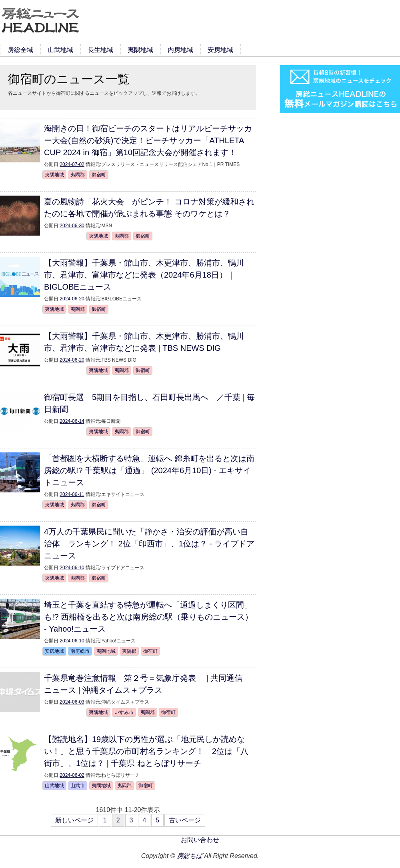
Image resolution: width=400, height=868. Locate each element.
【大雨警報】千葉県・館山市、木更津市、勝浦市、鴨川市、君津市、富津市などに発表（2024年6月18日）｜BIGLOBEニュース (144, 275)
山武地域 (60, 50)
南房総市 (80, 651)
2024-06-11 (72, 494)
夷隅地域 (140, 50)
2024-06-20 (72, 299)
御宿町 (99, 175)
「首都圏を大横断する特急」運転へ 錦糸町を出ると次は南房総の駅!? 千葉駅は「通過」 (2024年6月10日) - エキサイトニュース (149, 470)
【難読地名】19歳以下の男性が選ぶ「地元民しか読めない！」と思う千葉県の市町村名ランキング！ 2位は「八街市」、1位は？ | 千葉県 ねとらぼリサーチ (146, 751)
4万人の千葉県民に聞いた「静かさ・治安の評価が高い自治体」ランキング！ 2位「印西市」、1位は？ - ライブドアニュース (149, 544)
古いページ (185, 820)
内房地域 (180, 50)
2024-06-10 (72, 568)
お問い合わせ (200, 840)
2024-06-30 (72, 226)
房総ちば (190, 856)
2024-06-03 (72, 702)
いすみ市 (124, 712)
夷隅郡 (78, 175)
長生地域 (100, 50)
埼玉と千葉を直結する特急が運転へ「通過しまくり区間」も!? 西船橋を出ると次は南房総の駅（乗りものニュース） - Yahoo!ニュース (148, 617)
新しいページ (74, 820)
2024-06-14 (72, 421)
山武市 (78, 786)
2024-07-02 (72, 164)
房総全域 (20, 50)
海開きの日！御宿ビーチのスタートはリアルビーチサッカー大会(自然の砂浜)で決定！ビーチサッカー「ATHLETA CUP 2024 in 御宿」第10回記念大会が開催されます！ (148, 140)
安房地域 (220, 50)
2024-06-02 (72, 775)
